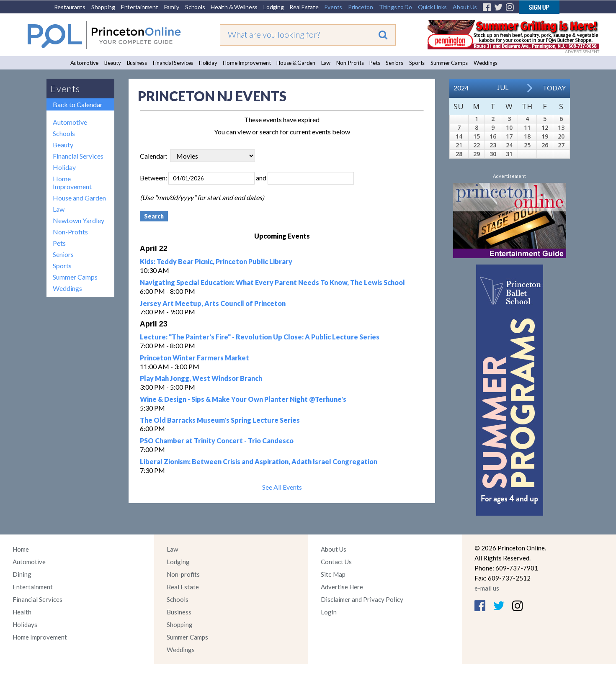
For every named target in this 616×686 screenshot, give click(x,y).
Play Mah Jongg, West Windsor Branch (201, 378)
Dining (22, 574)
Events (334, 7)
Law (326, 63)
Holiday (208, 63)
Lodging (273, 7)
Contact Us (336, 562)
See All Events (282, 487)
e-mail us (487, 588)
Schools (195, 7)
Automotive (85, 63)
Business (137, 63)
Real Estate (304, 7)
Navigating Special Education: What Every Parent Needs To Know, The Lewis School (272, 282)
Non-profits (183, 574)
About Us (465, 7)
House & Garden (296, 63)
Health (22, 612)
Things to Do (396, 7)
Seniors (394, 63)
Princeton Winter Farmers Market (195, 358)
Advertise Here (342, 587)
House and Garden (79, 198)
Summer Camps (449, 63)
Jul (503, 87)
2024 (461, 88)
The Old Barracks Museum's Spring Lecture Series (220, 420)
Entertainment (140, 7)
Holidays (25, 624)
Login (329, 612)
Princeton (361, 7)
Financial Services (173, 63)
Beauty (113, 63)
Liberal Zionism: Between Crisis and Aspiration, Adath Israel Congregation (259, 461)
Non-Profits (350, 63)
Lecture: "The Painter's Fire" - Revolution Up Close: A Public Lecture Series (260, 337)
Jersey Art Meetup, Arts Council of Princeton (213, 303)
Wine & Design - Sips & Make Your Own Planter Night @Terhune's (243, 399)
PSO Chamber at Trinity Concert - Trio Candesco (217, 441)
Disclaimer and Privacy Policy (362, 599)
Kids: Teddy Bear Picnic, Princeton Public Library (216, 261)
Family (172, 7)
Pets (375, 63)
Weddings (486, 63)
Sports (417, 63)
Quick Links (432, 7)
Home (21, 549)
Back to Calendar (78, 104)
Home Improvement (247, 63)
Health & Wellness (234, 7)
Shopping (103, 7)
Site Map (333, 574)
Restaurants (70, 7)
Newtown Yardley (79, 220)
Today (554, 88)
